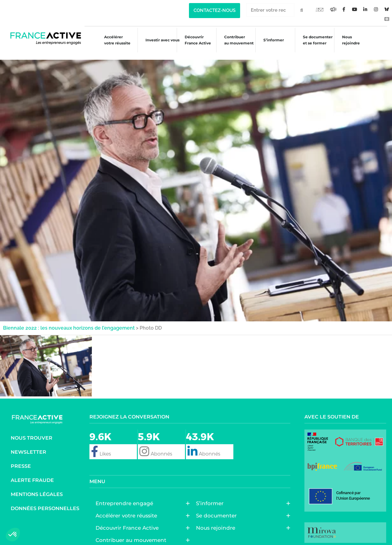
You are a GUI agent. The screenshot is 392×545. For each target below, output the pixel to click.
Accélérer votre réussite (112, 40)
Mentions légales (37, 487)
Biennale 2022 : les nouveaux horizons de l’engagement (69, 321)
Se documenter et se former (317, 40)
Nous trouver (32, 431)
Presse (21, 459)
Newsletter (28, 445)
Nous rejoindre (352, 40)
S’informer (272, 41)
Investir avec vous (158, 41)
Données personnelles (45, 501)
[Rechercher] (302, 10)
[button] (13, 535)
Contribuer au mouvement (236, 40)
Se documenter (218, 508)
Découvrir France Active (194, 40)
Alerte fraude (32, 473)
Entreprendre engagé (126, 496)
